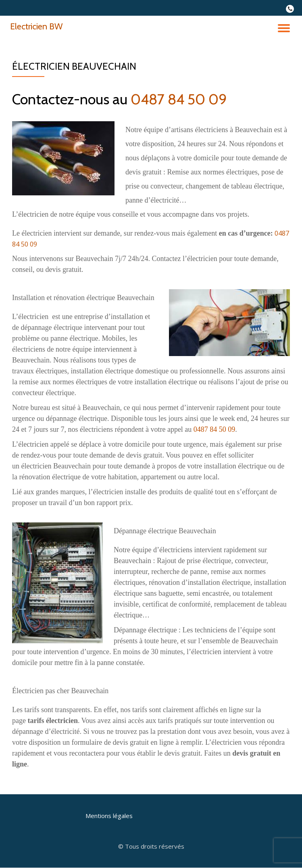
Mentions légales (109, 816)
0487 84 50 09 (179, 99)
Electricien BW (36, 26)
